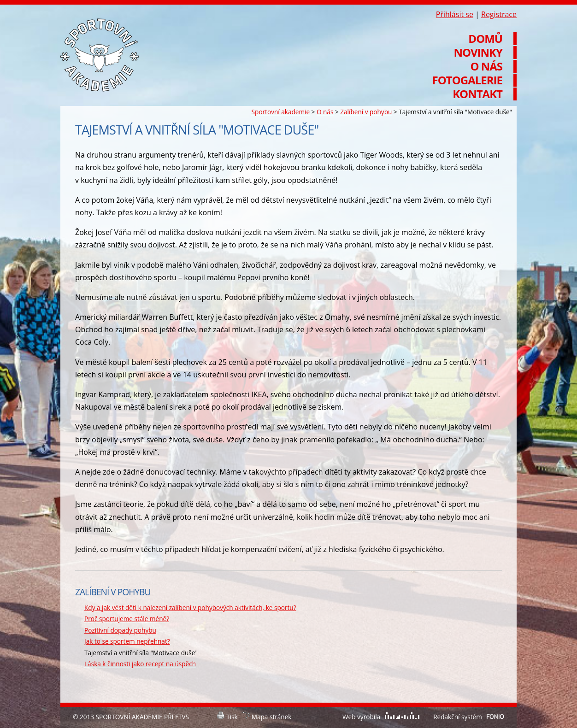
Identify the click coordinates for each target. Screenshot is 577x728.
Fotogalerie (467, 80)
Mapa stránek (272, 717)
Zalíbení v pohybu (366, 112)
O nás (325, 112)
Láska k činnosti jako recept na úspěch (140, 664)
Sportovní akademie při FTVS (100, 55)
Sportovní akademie (281, 112)
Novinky (478, 53)
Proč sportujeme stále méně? (127, 619)
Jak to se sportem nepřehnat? (127, 641)
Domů (485, 39)
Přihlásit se (455, 14)
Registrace (499, 14)
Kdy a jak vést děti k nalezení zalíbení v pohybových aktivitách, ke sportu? (190, 608)
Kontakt (477, 94)
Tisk (232, 717)
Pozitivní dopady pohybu (120, 630)
